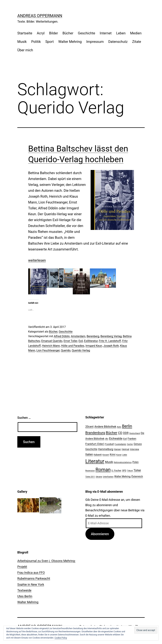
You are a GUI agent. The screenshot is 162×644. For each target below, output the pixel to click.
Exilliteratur (91, 341)
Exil (81, 341)
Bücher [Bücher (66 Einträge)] (112, 433)
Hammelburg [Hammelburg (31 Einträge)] (106, 449)
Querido (66, 350)
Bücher (68, 33)
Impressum (95, 42)
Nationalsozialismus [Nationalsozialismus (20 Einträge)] (123, 462)
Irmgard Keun (94, 346)
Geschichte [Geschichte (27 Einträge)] (91, 449)
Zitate (137, 42)
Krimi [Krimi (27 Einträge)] (113, 454)
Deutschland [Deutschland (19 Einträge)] (135, 433)
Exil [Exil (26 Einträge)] (125, 439)
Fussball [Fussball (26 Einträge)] (110, 444)
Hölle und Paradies (73, 346)
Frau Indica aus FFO (31, 573)
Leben (121, 33)
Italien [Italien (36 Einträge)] (89, 454)
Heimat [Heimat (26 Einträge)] (125, 449)
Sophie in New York (31, 584)
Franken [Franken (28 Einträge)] (132, 439)
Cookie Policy (61, 638)
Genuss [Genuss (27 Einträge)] (138, 444)
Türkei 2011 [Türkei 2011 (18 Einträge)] (90, 477)
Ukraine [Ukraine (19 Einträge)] (99, 477)
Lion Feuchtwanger (48, 350)
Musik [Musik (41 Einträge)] (109, 462)
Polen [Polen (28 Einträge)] (135, 462)
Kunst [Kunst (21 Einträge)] (119, 455)
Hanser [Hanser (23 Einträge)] (117, 449)
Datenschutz (118, 42)
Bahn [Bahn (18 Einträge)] (119, 427)
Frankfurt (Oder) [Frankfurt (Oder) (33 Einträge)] (95, 444)
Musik (22, 42)
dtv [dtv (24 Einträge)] (107, 439)
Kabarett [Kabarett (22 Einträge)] (98, 455)
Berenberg (93, 336)
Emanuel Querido (52, 341)
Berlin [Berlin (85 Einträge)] (127, 426)
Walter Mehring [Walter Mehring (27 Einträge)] (122, 476)
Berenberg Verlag (111, 336)
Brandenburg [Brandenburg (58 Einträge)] (95, 433)
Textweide (24, 590)
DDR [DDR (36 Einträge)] (126, 433)
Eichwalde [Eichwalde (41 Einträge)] (116, 438)
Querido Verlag (81, 350)
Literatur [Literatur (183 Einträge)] (95, 461)
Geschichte (87, 33)
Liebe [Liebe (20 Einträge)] (125, 455)
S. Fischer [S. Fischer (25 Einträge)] (116, 470)
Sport (50, 42)
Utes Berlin (25, 596)
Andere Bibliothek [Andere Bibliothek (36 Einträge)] (105, 427)
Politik (36, 42)
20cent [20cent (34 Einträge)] (90, 427)
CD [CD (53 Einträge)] (120, 433)
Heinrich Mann (51, 346)
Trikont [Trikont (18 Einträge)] (130, 471)
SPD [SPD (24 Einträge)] (124, 470)
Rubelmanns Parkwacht (34, 578)
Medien (136, 33)
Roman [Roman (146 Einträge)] (103, 470)
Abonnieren (100, 534)
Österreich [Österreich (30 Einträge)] (137, 476)
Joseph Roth (111, 346)
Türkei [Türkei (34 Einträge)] (137, 470)
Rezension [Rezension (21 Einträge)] (90, 471)
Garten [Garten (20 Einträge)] (130, 444)
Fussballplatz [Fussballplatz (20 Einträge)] (120, 444)
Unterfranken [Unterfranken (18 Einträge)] (108, 477)
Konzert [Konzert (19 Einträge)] (106, 455)
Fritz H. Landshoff (110, 341)
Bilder (54, 33)
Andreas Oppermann (40, 16)
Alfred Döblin (62, 336)
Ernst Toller (70, 341)
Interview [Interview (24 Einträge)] (134, 449)
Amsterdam (78, 336)
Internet (106, 33)
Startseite (25, 33)
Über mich (25, 50)
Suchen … (24, 418)
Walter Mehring (70, 42)
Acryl (41, 33)
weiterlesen (37, 260)
